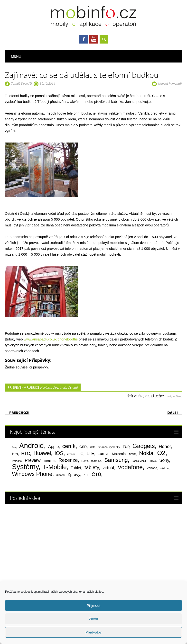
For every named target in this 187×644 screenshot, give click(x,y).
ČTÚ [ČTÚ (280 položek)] (97, 474)
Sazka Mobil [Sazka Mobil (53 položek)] (139, 461)
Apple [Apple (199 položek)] (53, 447)
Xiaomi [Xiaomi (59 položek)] (60, 475)
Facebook (84, 39)
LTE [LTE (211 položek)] (90, 454)
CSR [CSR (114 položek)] (83, 447)
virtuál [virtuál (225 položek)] (108, 468)
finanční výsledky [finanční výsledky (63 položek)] (109, 447)
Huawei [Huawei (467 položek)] (42, 453)
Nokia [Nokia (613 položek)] (146, 453)
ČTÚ (141, 396)
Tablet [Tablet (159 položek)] (76, 468)
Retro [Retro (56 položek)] (85, 461)
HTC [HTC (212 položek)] (26, 454)
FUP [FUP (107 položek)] (126, 447)
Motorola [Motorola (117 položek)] (119, 454)
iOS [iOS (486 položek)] (59, 453)
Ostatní (73, 387)
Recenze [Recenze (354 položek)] (68, 460)
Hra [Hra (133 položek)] (15, 454)
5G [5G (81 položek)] (14, 447)
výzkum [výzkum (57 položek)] (165, 468)
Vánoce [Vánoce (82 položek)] (152, 468)
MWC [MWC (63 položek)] (133, 454)
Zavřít (93, 619)
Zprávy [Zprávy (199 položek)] (74, 474)
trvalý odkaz (173, 396)
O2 (147, 396)
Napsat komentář (170, 83)
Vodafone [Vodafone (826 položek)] (130, 467)
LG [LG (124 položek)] (81, 454)
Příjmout (93, 605)
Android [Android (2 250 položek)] (32, 445)
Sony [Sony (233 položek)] (164, 460)
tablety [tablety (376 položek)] (92, 467)
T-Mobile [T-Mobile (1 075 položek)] (55, 467)
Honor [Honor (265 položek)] (165, 446)
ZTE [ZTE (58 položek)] (86, 475)
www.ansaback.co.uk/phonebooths (51, 339)
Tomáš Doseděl (21, 83)
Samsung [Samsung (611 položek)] (116, 460)
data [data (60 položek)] (93, 447)
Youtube (94, 39)
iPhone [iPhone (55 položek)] (71, 454)
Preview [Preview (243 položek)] (33, 460)
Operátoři (60, 387)
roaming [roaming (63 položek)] (96, 461)
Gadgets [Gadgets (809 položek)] (144, 446)
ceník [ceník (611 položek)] (69, 446)
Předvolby (94, 632)
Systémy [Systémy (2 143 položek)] (25, 467)
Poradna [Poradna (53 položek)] (17, 461)
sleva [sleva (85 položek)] (152, 461)
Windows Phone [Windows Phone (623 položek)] (32, 474)
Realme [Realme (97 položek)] (50, 461)
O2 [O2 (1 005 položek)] (161, 453)
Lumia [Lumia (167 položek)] (103, 454)
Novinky (46, 387)
